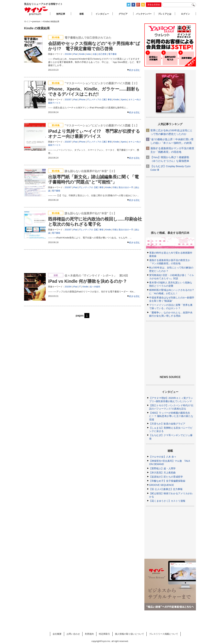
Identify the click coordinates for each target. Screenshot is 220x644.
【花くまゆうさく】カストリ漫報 (167, 501)
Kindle (82, 54)
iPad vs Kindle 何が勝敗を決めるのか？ (88, 281)
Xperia (124, 100)
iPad (75, 54)
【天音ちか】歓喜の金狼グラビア (167, 424)
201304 (68, 54)
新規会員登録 (154, 5)
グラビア (123, 14)
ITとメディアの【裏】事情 (99, 100)
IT (80, 287)
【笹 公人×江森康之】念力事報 (166, 489)
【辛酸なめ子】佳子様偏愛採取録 (167, 481)
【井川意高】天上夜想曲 (162, 473)
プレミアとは (165, 14)
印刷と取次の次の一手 (123, 187)
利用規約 (89, 634)
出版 (95, 54)
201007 (68, 100)
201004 (68, 287)
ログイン (185, 14)
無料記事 (61, 14)
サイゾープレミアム (36, 11)
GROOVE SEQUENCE (162, 485)
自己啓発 (102, 54)
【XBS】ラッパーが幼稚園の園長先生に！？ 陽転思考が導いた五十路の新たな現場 (171, 416)
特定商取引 (104, 634)
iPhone (82, 100)
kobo (89, 54)
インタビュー (102, 14)
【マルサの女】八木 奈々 (163, 457)
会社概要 (57, 634)
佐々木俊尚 (95, 287)
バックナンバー (144, 14)
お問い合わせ (73, 634)
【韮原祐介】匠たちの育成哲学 (166, 477)
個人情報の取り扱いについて (130, 634)
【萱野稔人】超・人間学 (162, 468)
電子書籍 (112, 54)
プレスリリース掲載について (164, 634)
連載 (81, 14)
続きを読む (134, 70)
